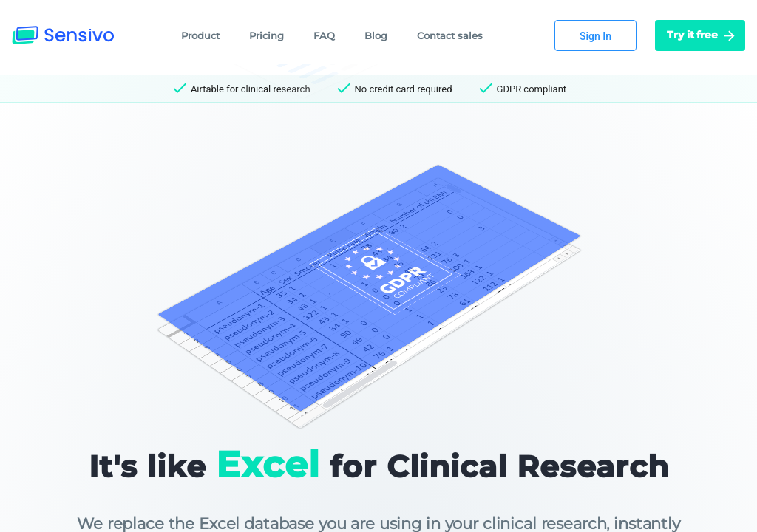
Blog (376, 35)
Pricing (267, 35)
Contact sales (450, 35)
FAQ (324, 35)
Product (200, 35)
